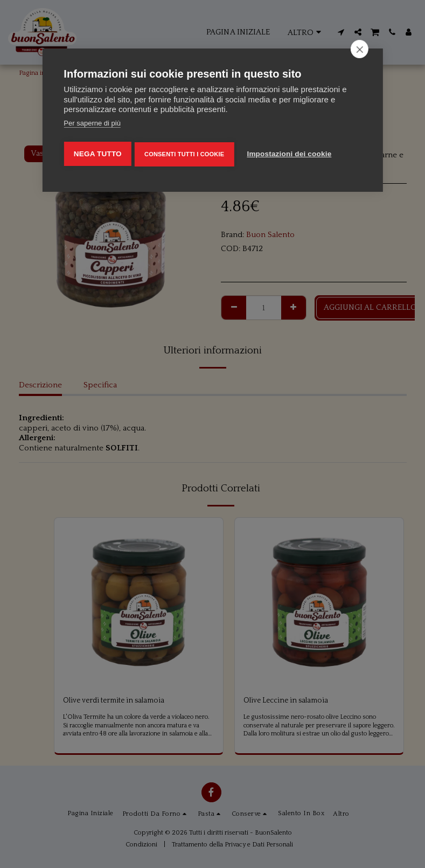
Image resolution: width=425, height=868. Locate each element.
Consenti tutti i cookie (186, 152)
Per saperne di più (92, 123)
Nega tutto (97, 152)
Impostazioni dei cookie (293, 152)
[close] (360, 49)
